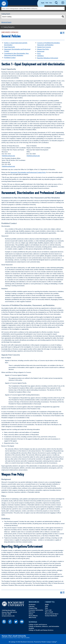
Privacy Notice (17, 638)
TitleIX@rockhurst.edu (8, 156)
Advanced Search (6, 22)
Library (31, 614)
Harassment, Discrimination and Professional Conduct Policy (28, 172)
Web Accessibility (25, 638)
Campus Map (33, 608)
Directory (32, 612)
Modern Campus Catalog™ (49, 642)
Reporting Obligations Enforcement (48, 58)
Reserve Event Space (52, 614)
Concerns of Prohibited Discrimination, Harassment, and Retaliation (49, 44)
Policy (39, 53)
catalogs (13, 642)
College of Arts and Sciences (38, 624)
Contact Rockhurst (51, 616)
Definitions (40, 56)
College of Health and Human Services (41, 630)
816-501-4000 (6, 614)
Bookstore (32, 604)
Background (41, 51)
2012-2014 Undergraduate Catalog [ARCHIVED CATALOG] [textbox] (20, 8)
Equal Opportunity (10, 47)
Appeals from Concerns (44, 47)
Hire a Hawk (49, 612)
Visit (47, 3)
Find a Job (48, 610)
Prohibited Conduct (10, 58)
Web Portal (32, 617)
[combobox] (33, 8)
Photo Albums (33, 616)
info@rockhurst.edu (8, 616)
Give (51, 3)
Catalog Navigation (9, 27)
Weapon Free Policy (43, 49)
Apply (43, 3)
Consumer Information (36, 610)
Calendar (32, 606)
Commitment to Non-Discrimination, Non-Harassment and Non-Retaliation (17, 54)
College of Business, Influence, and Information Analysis (44, 627)
